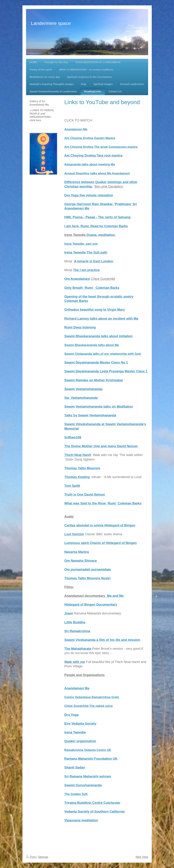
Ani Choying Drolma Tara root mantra (93, 156)
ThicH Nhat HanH (78, 455)
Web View (142, 857)
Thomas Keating (77, 477)
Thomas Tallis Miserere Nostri (87, 578)
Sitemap (43, 857)
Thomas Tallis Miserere (82, 468)
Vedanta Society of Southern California (94, 812)
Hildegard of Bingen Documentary (91, 605)
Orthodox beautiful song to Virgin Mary (95, 310)
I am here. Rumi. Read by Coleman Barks (96, 226)
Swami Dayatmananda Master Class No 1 (96, 363)
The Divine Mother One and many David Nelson (101, 446)
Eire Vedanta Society (80, 724)
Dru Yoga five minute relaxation (89, 195)
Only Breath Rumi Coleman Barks (92, 288)
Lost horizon (74, 534)
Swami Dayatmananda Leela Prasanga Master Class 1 (106, 371)
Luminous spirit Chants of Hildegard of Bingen (100, 543)
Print (31, 857)
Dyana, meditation (101, 235)
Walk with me (75, 662)
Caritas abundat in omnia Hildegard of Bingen (100, 525)
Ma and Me (115, 596)
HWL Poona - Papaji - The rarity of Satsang (97, 217)
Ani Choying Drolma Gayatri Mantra (90, 138)
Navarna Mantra (76, 552)
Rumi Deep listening (80, 327)
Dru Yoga (71, 715)
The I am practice (86, 270)
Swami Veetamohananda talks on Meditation (99, 407)
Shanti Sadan (75, 767)
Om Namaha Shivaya (80, 561)
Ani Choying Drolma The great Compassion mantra (101, 147)
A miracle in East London (94, 261)
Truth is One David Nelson (85, 495)
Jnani (69, 613)
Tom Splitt (72, 486)
